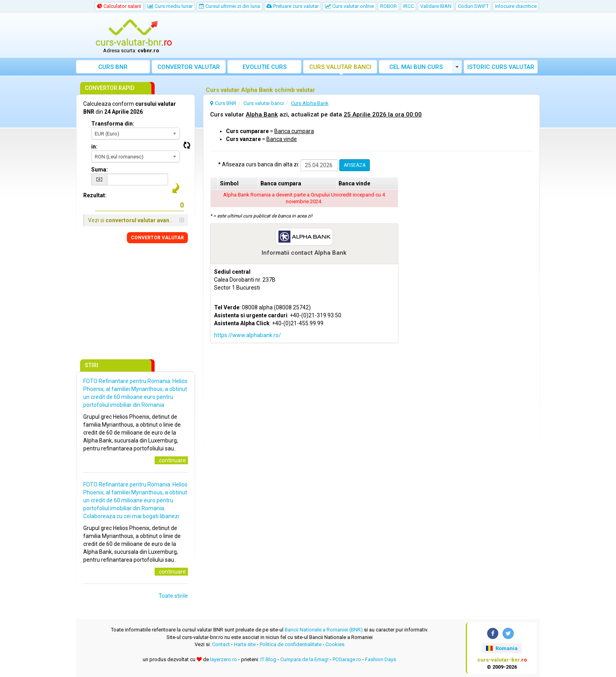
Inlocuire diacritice (516, 6)
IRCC (408, 6)
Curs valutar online (349, 6)
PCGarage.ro (347, 659)
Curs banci (340, 67)
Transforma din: (113, 124)
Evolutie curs (265, 67)
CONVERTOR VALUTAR (157, 238)
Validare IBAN (436, 6)
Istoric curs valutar (501, 67)
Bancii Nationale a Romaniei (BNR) (324, 630)
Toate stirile (173, 596)
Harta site (245, 644)
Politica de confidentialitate (291, 644)
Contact (221, 644)
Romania (502, 648)
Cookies (335, 644)
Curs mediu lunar (170, 6)
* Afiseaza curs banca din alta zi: (259, 164)
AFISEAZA (355, 165)
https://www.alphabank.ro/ (248, 335)
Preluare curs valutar (293, 6)
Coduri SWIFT (473, 6)
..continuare (171, 460)
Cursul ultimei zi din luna (230, 6)
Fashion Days (381, 659)
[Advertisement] (366, 36)
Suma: (99, 170)
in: (94, 147)
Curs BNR (113, 67)
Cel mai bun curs (416, 67)
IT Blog (268, 659)
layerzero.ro (224, 659)
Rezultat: (95, 195)
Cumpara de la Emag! (304, 659)
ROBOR (388, 6)
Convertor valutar (189, 67)
